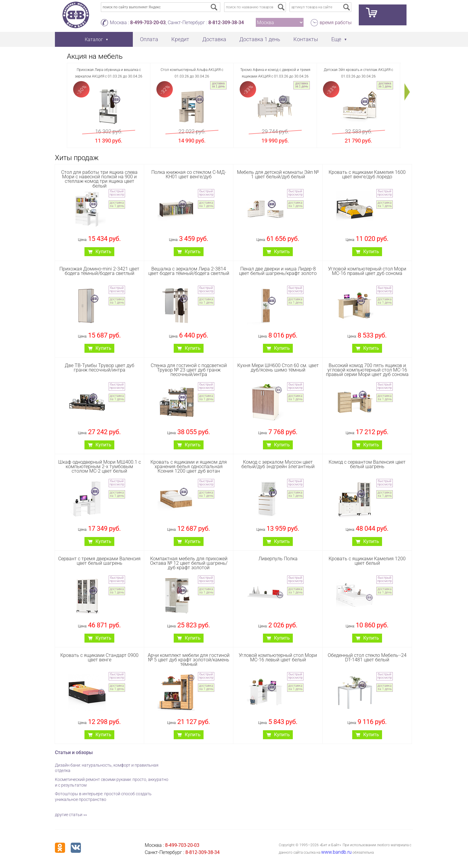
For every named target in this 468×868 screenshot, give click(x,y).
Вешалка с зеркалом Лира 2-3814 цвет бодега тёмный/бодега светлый (189, 271)
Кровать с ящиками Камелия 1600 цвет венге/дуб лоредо (367, 174)
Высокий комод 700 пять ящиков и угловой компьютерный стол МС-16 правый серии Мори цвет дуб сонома (367, 370)
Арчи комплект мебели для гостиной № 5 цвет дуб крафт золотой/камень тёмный (189, 660)
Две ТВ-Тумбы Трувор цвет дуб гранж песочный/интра (100, 368)
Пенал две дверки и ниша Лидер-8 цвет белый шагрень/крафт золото (278, 271)
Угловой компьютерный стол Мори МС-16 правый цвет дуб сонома (367, 271)
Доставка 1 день (260, 39)
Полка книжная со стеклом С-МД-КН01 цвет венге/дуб (189, 174)
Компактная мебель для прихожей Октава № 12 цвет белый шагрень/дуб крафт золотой (189, 563)
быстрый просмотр (117, 193)
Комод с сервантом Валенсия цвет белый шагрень (367, 464)
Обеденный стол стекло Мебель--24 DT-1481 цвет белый (367, 657)
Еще (336, 39)
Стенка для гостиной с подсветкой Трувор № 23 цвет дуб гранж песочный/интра (189, 370)
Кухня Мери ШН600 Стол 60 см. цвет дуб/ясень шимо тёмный (278, 368)
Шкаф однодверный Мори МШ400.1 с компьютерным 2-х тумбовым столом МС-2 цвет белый (100, 467)
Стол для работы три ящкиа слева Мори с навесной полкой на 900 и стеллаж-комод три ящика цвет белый (99, 179)
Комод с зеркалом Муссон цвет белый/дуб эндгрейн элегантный (278, 464)
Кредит (180, 39)
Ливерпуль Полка (278, 559)
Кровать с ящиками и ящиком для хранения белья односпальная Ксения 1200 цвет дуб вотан (189, 467)
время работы (336, 23)
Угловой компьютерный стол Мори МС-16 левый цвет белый (278, 657)
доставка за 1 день (218, 85)
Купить (103, 252)
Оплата (149, 39)
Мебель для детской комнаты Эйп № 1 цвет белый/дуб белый (278, 174)
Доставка (214, 39)
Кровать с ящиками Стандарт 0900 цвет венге (99, 657)
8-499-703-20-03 (148, 23)
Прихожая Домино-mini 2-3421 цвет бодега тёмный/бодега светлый (99, 271)
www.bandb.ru (336, 852)
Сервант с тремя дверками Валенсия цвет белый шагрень (99, 561)
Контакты (306, 39)
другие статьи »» (71, 815)
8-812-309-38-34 (226, 23)
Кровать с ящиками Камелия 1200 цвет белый (367, 561)
